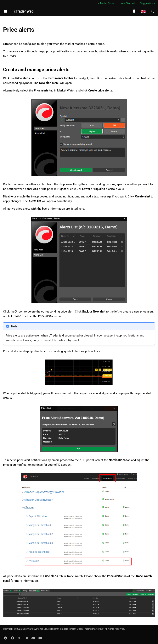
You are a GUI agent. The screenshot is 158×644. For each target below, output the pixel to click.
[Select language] (143, 11)
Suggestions (147, 3)
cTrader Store (106, 3)
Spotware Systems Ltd (35, 629)
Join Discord (127, 3)
